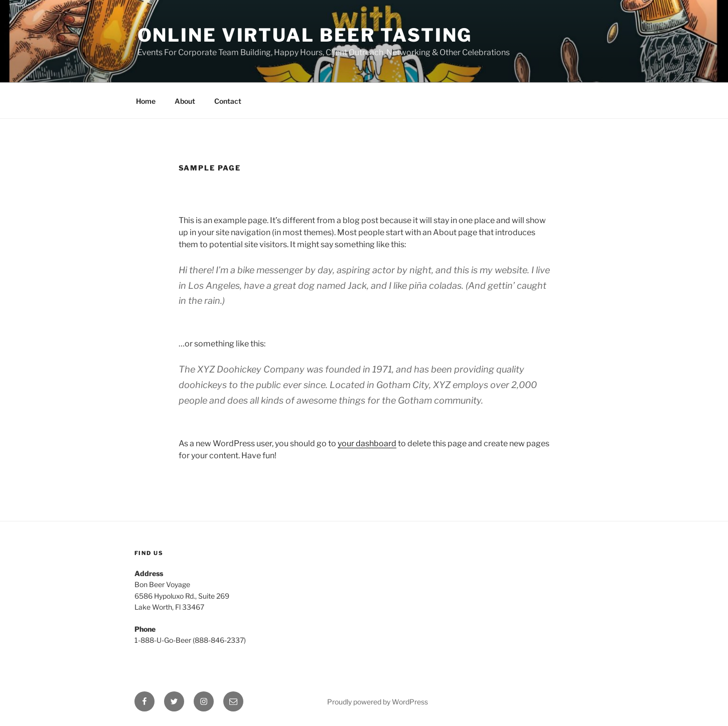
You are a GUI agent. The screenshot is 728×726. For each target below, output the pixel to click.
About (185, 101)
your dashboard (367, 443)
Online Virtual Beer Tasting (305, 35)
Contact (228, 101)
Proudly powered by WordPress (378, 702)
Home (146, 101)
